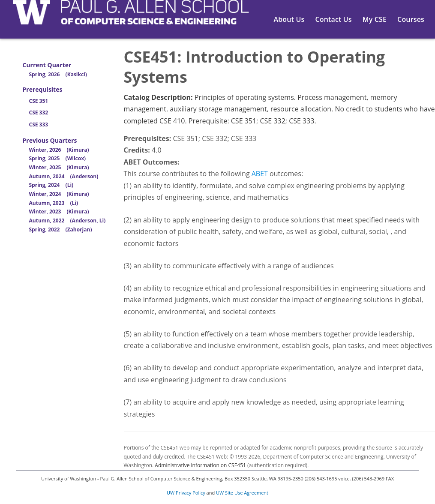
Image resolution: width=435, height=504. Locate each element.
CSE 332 (39, 112)
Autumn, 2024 (64, 176)
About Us (289, 19)
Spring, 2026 (58, 74)
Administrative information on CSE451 (200, 465)
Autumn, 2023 (54, 203)
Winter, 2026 (59, 150)
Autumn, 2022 (67, 220)
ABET (260, 174)
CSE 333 (39, 124)
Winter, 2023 (59, 211)
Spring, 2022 (61, 229)
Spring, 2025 (58, 158)
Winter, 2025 (59, 167)
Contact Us (333, 19)
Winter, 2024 (59, 194)
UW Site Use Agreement (242, 493)
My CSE (375, 19)
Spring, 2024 (51, 185)
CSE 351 (39, 101)
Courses (411, 19)
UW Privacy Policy (186, 493)
